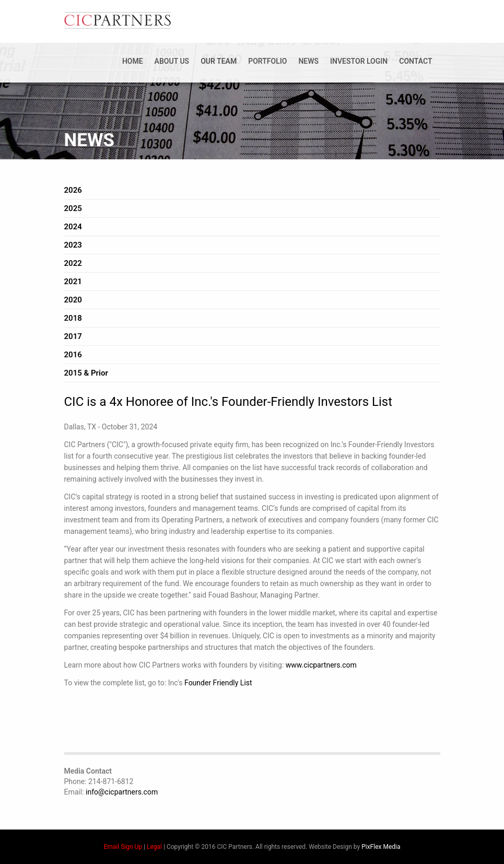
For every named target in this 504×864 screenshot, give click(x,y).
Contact (415, 61)
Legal (154, 847)
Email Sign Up (123, 847)
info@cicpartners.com (122, 792)
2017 (73, 336)
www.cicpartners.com (321, 665)
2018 (73, 318)
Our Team (219, 61)
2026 (73, 190)
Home (133, 61)
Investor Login (359, 61)
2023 (73, 245)
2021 (73, 282)
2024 (73, 227)
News (308, 61)
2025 (73, 208)
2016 (73, 355)
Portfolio (267, 61)
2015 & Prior (86, 373)
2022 (73, 263)
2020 (73, 300)
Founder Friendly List (218, 683)
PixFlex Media (381, 847)
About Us (172, 61)
